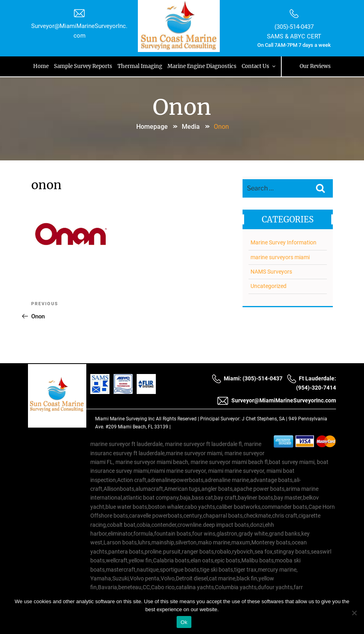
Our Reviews (314, 66)
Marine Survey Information (283, 242)
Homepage (152, 126)
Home (42, 66)
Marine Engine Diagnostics (203, 66)
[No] (354, 613)
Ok (184, 622)
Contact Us (260, 66)
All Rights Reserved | (178, 419)
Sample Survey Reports (84, 66)
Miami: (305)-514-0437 (247, 379)
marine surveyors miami (280, 256)
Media (191, 126)
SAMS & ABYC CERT (293, 36)
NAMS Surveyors (271, 271)
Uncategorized (268, 285)
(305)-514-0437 (293, 27)
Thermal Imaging (141, 66)
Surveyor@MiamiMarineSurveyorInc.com (276, 401)
